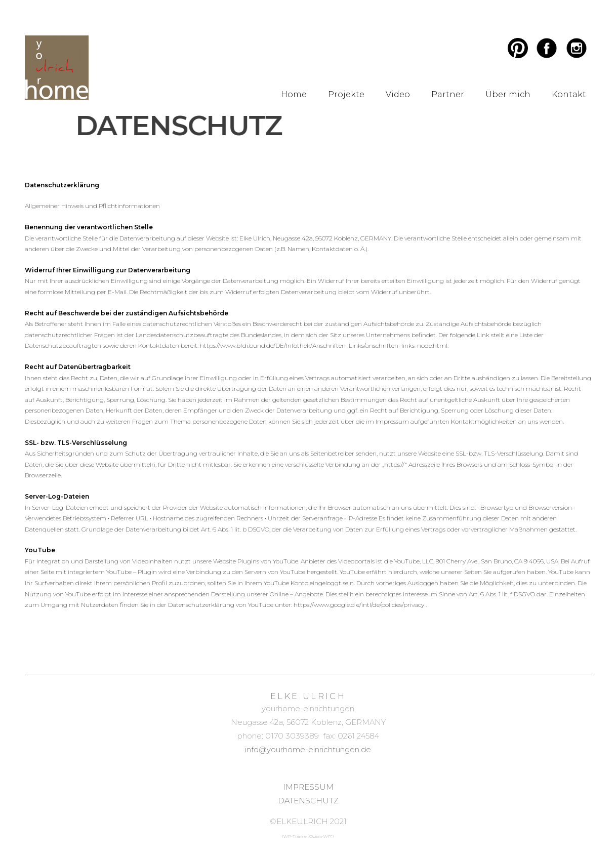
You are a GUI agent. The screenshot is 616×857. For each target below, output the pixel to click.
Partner (448, 94)
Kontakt (569, 94)
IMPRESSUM (308, 787)
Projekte (346, 94)
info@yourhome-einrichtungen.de (308, 749)
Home (294, 94)
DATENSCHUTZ (308, 801)
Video (398, 94)
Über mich (508, 94)
